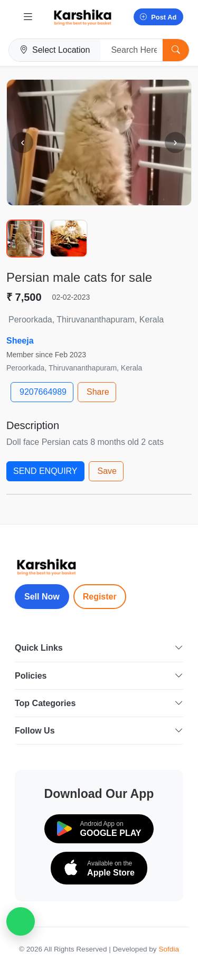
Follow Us (99, 731)
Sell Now (42, 597)
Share (98, 392)
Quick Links (99, 648)
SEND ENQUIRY (45, 471)
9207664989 (43, 392)
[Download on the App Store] (99, 868)
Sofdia (169, 949)
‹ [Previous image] (22, 142)
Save (107, 471)
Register (100, 597)
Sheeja (20, 341)
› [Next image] (175, 142)
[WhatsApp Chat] (21, 921)
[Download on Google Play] (99, 829)
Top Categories (99, 703)
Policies (99, 676)
